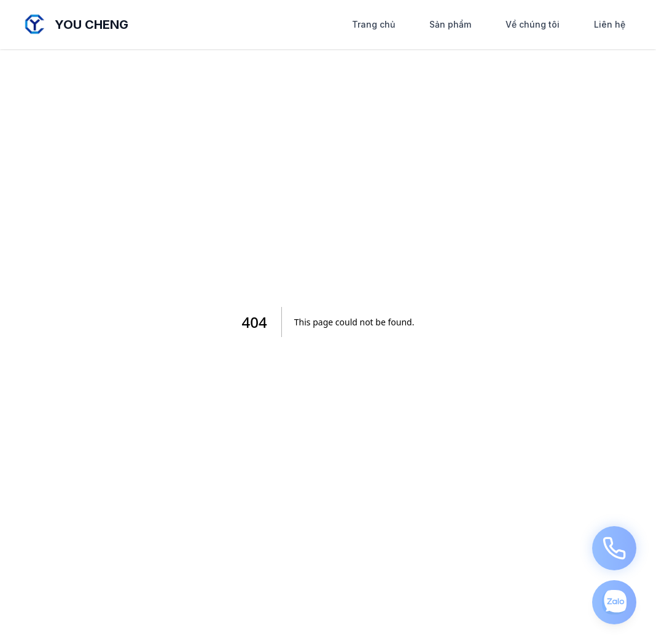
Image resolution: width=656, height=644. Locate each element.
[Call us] (614, 548)
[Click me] (614, 602)
